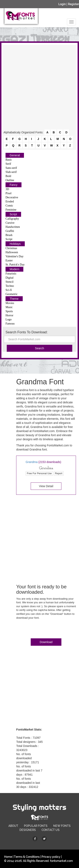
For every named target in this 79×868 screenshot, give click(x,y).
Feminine (11, 210)
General (15, 155)
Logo (9, 319)
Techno (10, 286)
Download (46, 642)
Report (59, 473)
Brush (9, 235)
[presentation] (47, 630)
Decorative (12, 197)
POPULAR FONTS (36, 826)
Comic (9, 206)
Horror (9, 315)
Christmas (11, 248)
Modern (14, 269)
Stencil (10, 282)
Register (73, 4)
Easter (9, 260)
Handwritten (13, 227)
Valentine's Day (15, 256)
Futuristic (11, 274)
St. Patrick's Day (15, 265)
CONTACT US (51, 830)
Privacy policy (51, 857)
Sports (9, 311)
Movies (10, 303)
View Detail (46, 486)
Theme (14, 299)
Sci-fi (9, 290)
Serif (8, 164)
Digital (10, 278)
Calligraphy (12, 219)
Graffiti (10, 231)
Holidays (15, 244)
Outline (10, 180)
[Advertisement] (39, 87)
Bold (8, 176)
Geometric (12, 294)
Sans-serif (11, 168)
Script (13, 214)
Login (62, 4)
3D (7, 189)
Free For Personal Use (39, 473)
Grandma (32, 462)
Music (9, 307)
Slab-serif (11, 172)
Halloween (12, 252)
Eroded (10, 201)
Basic (9, 160)
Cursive (10, 223)
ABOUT (13, 826)
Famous (10, 324)
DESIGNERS (28, 830)
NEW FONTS (62, 826)
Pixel (8, 193)
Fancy (14, 185)
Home (8, 857)
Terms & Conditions (27, 857)
